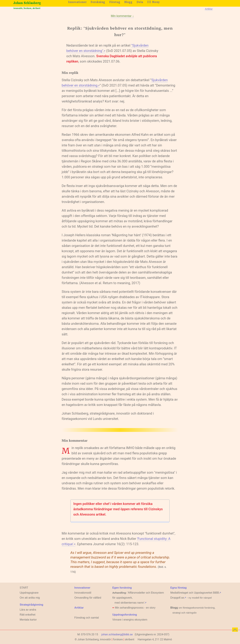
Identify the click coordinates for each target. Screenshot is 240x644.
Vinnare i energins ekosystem (130, 620)
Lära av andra (28, 610)
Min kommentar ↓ (122, 16)
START (24, 588)
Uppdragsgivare (29, 593)
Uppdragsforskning (125, 615)
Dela (140, 2)
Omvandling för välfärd (88, 598)
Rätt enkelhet (27, 615)
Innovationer (77, 2)
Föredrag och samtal (87, 618)
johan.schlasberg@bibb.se (117, 634)
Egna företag (178, 588)
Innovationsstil (83, 593)
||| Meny (153, 2)
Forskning (98, 2)
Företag (115, 2)
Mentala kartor (28, 620)
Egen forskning (122, 588)
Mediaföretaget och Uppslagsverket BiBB (196, 593)
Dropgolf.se (178, 598)
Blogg (128, 2)
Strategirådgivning (31, 605)
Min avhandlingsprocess (129, 608)
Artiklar (209, 9)
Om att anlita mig (30, 598)
